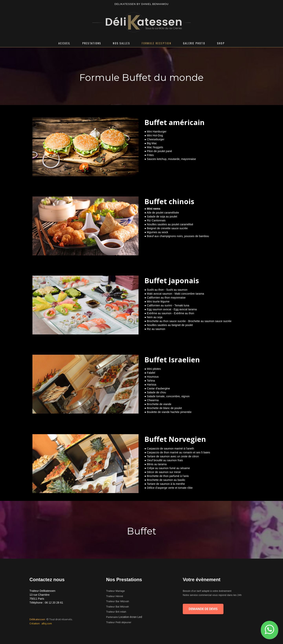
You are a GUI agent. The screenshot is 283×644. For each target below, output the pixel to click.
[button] (269, 630)
